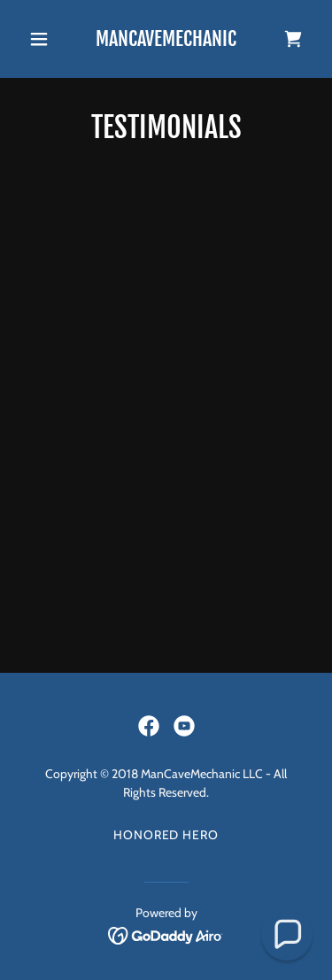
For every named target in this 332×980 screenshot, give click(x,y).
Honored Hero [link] (166, 835)
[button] (43, 39)
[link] (166, 41)
